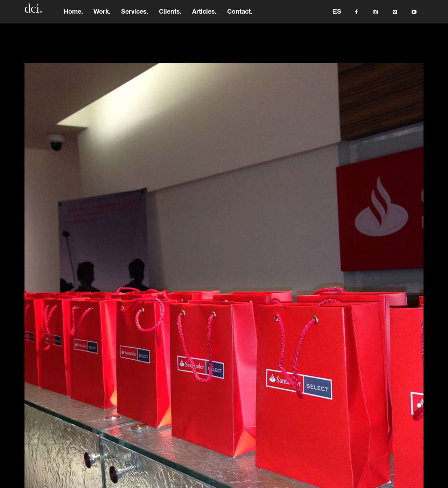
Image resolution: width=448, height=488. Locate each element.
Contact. (240, 16)
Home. (73, 16)
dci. (34, 12)
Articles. (204, 16)
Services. (135, 16)
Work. (102, 16)
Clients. (170, 16)
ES (337, 16)
